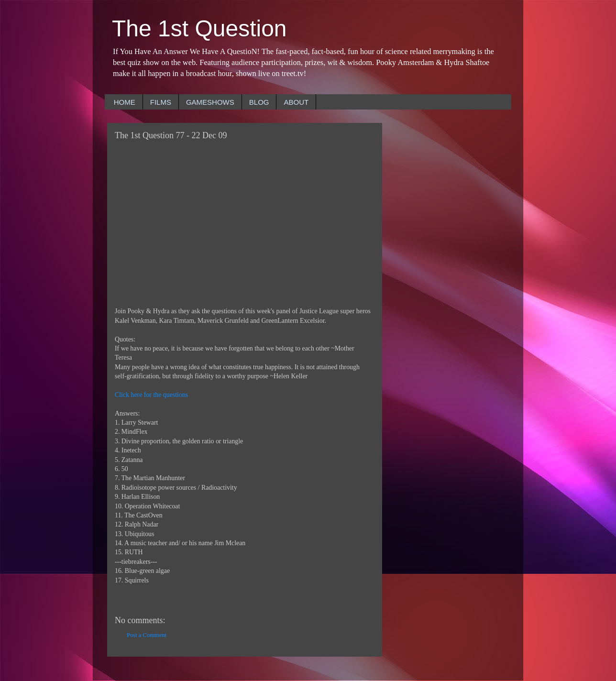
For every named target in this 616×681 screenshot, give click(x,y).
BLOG (259, 102)
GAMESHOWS (210, 102)
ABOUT (296, 102)
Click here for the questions (151, 395)
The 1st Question (199, 28)
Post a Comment (147, 635)
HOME (125, 102)
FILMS (161, 102)
